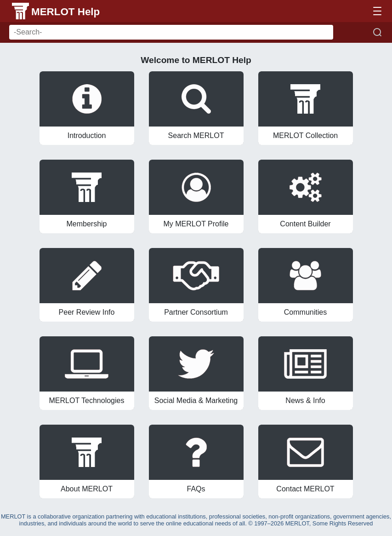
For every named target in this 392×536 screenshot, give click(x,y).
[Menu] (377, 11)
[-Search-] (171, 32)
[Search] (377, 32)
